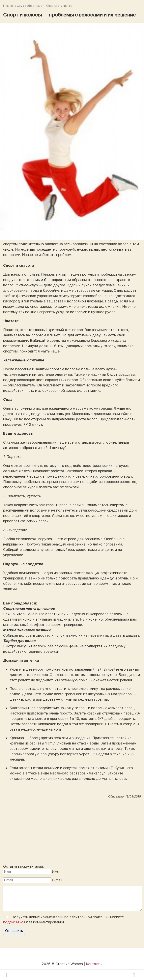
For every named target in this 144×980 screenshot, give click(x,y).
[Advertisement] (72, 832)
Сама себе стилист (30, 6)
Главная (9, 6)
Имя (56, 871)
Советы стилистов (59, 6)
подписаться (14, 922)
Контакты (94, 964)
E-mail (57, 880)
